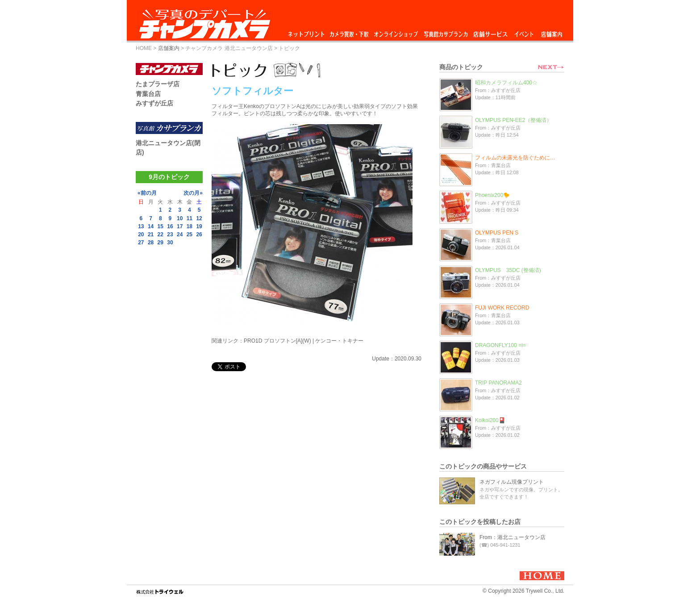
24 (180, 234)
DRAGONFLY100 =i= (500, 345)
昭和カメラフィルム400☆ (506, 83)
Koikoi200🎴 (490, 420)
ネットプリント (308, 32)
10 (180, 218)
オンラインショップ (395, 32)
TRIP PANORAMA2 (498, 383)
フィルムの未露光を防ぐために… (515, 158)
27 (141, 243)
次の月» (193, 193)
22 (160, 234)
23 (170, 234)
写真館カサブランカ (446, 32)
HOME (144, 48)
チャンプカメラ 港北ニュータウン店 (229, 48)
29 (160, 243)
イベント (524, 32)
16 (170, 226)
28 (151, 243)
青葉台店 (148, 94)
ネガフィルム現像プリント (512, 482)
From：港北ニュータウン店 (512, 537)
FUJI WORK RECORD (502, 308)
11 (190, 218)
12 (199, 218)
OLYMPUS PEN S (497, 233)
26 (199, 234)
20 (141, 234)
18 (190, 226)
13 (141, 226)
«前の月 (147, 193)
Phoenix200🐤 (492, 195)
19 (199, 226)
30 (170, 243)
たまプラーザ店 (158, 84)
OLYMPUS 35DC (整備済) (508, 270)
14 (151, 226)
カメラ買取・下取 (350, 32)
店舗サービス (490, 32)
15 (160, 226)
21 (151, 234)
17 (180, 226)
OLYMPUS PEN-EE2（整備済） (513, 120)
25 (190, 234)
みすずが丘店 (154, 103)
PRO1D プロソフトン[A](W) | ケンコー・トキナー (304, 341)
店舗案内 (552, 32)
